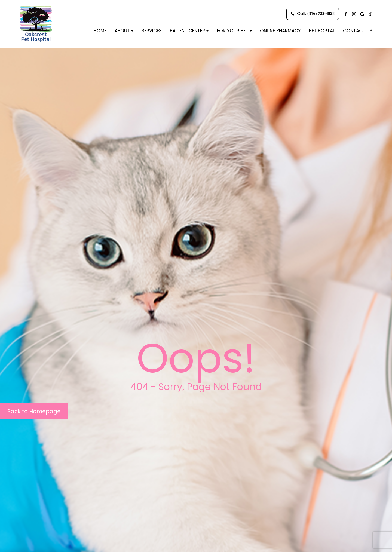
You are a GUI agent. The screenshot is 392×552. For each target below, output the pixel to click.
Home (100, 31)
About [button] (124, 31)
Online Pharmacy (280, 31)
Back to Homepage (34, 411)
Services (152, 31)
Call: (313, 13)
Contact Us (358, 31)
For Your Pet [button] (234, 31)
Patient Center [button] (189, 31)
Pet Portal (322, 31)
